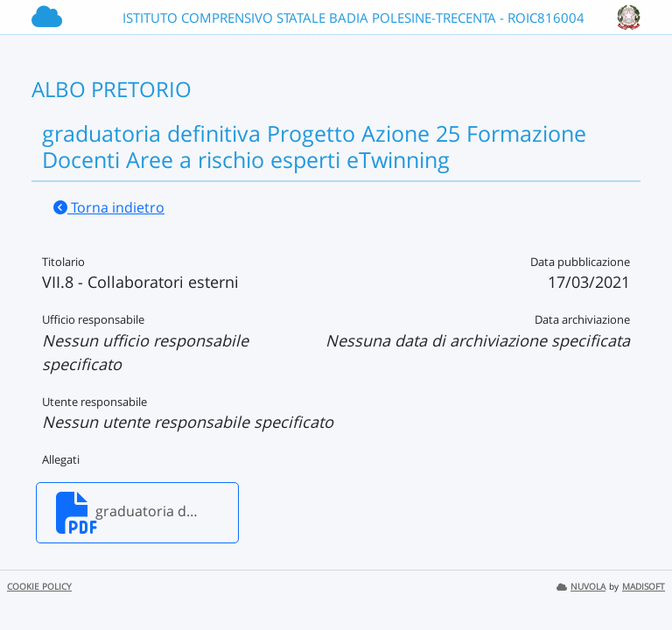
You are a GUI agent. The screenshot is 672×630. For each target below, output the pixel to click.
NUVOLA (581, 587)
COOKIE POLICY (39, 587)
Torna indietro (109, 207)
